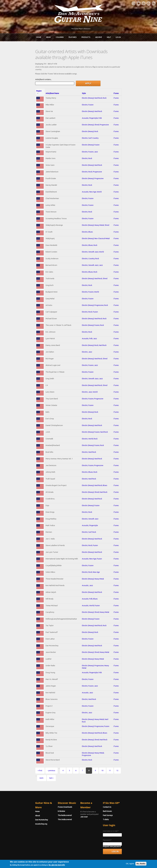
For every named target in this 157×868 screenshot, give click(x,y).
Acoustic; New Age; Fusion (92, 550)
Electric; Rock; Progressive (92, 159)
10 (76, 763)
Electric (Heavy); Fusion (91, 132)
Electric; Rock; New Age (91, 564)
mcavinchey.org (15, 804)
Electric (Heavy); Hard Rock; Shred (95, 267)
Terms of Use (91, 862)
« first (13, 763)
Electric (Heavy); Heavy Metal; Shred (96, 213)
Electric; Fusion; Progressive (93, 388)
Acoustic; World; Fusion (91, 597)
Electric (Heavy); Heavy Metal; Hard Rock (97, 712)
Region (13, 81)
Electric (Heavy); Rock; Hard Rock (94, 334)
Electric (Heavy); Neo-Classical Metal (96, 227)
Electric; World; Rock (90, 429)
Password (121, 825)
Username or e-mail (124, 816)
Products (86, 36)
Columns (60, 36)
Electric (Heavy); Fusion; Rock (93, 314)
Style (84, 81)
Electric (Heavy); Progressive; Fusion (96, 718)
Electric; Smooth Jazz (90, 510)
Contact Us (120, 792)
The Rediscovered (51, 800)
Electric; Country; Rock (90, 247)
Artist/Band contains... (17, 69)
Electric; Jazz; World (90, 382)
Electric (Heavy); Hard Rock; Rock (94, 85)
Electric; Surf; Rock (89, 523)
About (11, 796)
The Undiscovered (52, 804)
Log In (118, 36)
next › (101, 763)
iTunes (137, 81)
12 (91, 763)
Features (73, 36)
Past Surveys (121, 800)
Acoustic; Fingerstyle (90, 516)
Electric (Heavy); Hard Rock (92, 99)
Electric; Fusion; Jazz (90, 139)
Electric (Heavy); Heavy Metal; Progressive (98, 745)
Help (109, 36)
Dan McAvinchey (15, 800)
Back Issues (121, 796)
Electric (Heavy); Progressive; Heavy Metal (98, 658)
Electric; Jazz (87, 341)
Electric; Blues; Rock (90, 233)
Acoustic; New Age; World (92, 180)
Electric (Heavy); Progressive (93, 166)
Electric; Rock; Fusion (90, 301)
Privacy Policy (108, 862)
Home (39, 36)
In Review (48, 796)
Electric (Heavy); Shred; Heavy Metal (96, 604)
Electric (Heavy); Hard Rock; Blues (95, 476)
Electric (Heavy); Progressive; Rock (95, 294)
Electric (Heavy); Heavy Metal (93, 570)
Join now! (93, 795)
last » (111, 763)
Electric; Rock (87, 146)
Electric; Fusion (88, 92)
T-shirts (119, 804)
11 (83, 763)
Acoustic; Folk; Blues (90, 590)
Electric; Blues (87, 220)
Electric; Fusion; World (90, 281)
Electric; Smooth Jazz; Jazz (92, 254)
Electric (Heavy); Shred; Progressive (95, 112)
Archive (99, 36)
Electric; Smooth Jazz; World (93, 240)
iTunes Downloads (52, 792)
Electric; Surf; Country (90, 126)
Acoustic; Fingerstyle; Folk (92, 105)
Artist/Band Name (31, 81)
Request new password (125, 831)
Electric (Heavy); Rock (90, 119)
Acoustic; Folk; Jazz (89, 328)
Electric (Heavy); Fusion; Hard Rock (95, 422)
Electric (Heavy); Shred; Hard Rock (95, 483)
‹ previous (25, 763)
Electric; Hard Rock (89, 442)
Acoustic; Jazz (87, 577)
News (48, 36)
